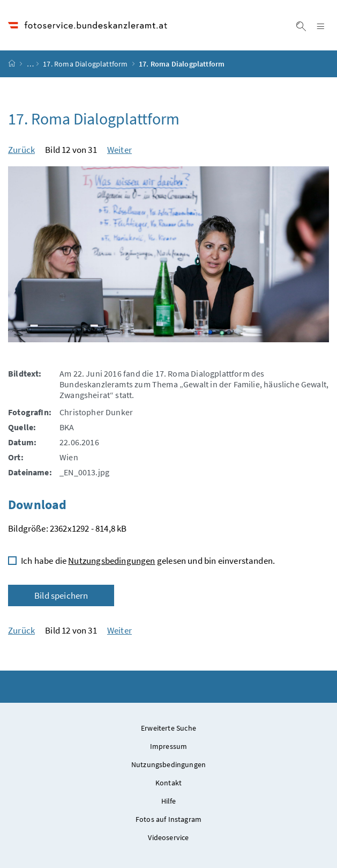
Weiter (119, 150)
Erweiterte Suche (168, 728)
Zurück (21, 150)
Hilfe (169, 801)
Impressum (169, 746)
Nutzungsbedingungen (111, 561)
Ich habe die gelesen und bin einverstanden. (148, 561)
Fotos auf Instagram (168, 819)
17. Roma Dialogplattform (85, 64)
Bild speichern (61, 595)
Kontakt (168, 783)
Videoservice (168, 837)
